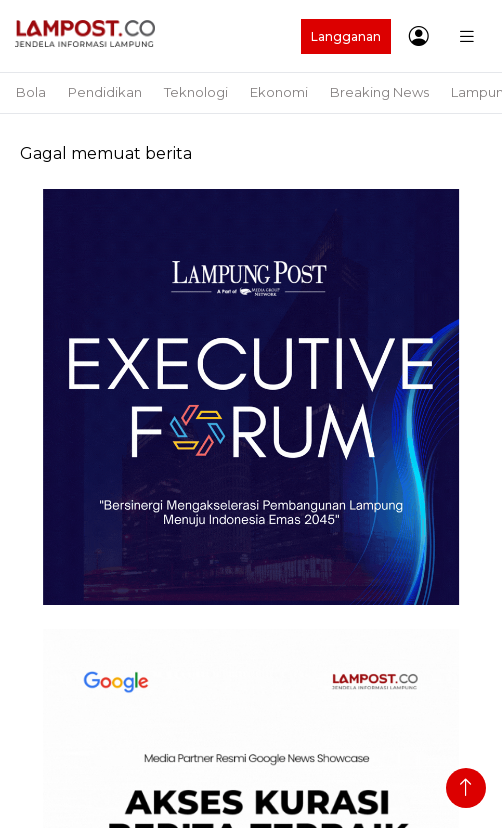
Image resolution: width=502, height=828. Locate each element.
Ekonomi (279, 92)
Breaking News (379, 92)
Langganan (346, 36)
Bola (31, 92)
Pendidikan (105, 92)
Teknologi (196, 92)
